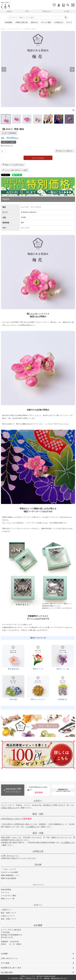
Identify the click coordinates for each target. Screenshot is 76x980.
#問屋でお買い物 (22, 22)
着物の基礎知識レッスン (10, 875)
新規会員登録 (6, 890)
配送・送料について (9, 913)
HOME (3, 29)
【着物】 (9, 11)
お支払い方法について (9, 808)
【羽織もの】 (46, 11)
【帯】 (27, 11)
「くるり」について (9, 869)
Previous (4, 69)
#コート (69, 22)
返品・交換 (38, 833)
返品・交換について (9, 919)
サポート (38, 905)
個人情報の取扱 (7, 972)
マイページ (38, 885)
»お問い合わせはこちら (10, 856)
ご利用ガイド (33, 827)
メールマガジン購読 (9, 896)
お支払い (38, 801)
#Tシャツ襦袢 (46, 22)
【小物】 (67, 11)
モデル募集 (5, 963)
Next (72, 69)
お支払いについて (8, 916)
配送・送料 (38, 814)
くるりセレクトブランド (15, 29)
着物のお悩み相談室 (9, 878)
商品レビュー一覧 (8, 899)
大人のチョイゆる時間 (9, 872)
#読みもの (34, 22)
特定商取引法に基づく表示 (11, 968)
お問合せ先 (38, 851)
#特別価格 (9, 22)
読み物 (38, 865)
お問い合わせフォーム (9, 958)
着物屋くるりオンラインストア (5, 7)
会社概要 (38, 925)
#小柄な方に (59, 22)
